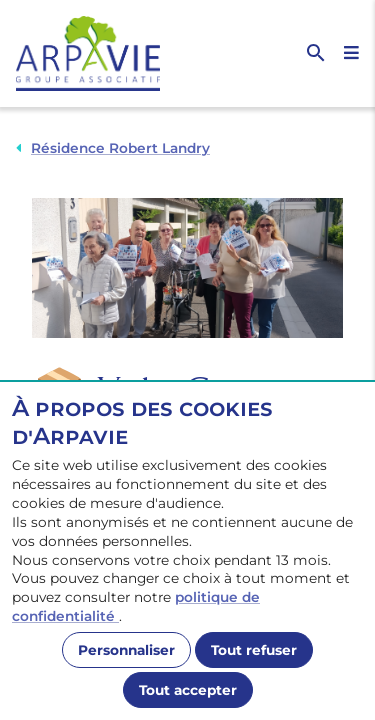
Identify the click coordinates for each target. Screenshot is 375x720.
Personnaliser (126, 650)
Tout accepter (188, 690)
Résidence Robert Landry (120, 148)
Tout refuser (254, 650)
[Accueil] (102, 53)
